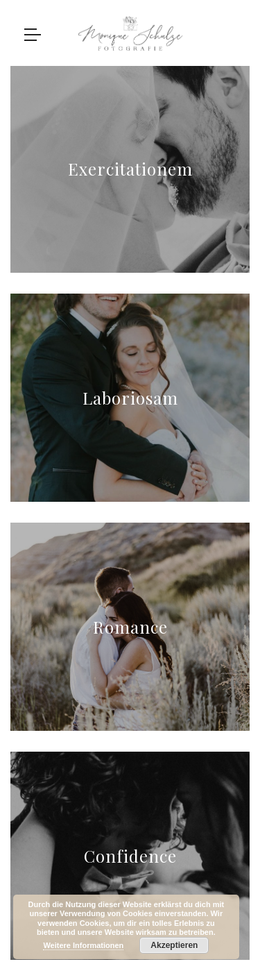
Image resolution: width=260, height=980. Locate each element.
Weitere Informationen (83, 945)
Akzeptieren (174, 945)
